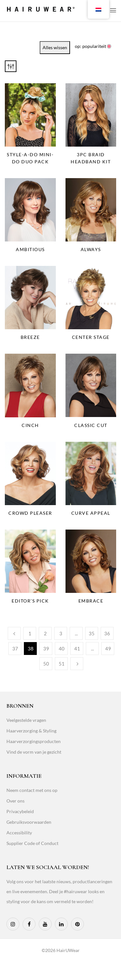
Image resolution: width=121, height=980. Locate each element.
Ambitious (30, 249)
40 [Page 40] (62, 649)
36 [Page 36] (107, 633)
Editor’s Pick (30, 601)
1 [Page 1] (30, 633)
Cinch (30, 425)
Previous (14, 633)
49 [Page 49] (108, 649)
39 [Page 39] (46, 649)
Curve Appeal (91, 513)
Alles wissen (55, 47)
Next (77, 664)
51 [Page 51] (62, 664)
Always (91, 249)
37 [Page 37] (15, 649)
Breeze (30, 337)
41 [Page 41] (77, 649)
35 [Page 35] (92, 633)
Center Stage (91, 337)
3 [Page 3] (61, 633)
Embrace (91, 601)
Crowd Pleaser (30, 513)
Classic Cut (91, 425)
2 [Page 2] (45, 633)
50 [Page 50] (46, 664)
